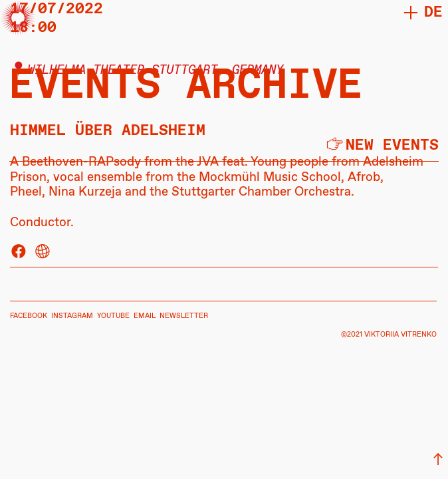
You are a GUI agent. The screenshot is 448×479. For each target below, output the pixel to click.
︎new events (382, 145)
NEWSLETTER (184, 316)
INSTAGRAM (72, 316)
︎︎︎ (438, 460)
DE (433, 12)
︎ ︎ (31, 252)
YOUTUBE (113, 316)
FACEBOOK (29, 316)
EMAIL (145, 316)
